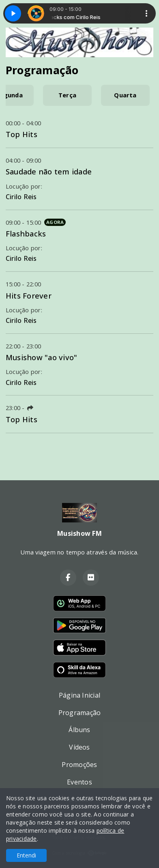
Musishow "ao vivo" (41, 357)
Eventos (79, 782)
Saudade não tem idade (49, 171)
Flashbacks (26, 233)
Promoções (79, 765)
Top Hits (21, 134)
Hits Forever (29, 295)
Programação (80, 713)
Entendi (26, 855)
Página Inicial (79, 695)
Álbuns (79, 730)
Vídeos (79, 747)
